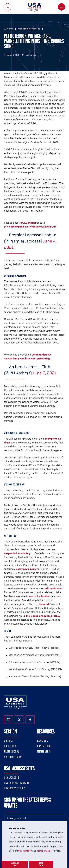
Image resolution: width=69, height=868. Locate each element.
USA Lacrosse (12, 778)
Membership (44, 752)
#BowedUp (11, 358)
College (9, 741)
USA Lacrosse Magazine (17, 783)
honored (44, 604)
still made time (54, 588)
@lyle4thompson (14, 226)
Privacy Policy (24, 851)
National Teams (13, 757)
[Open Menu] (61, 7)
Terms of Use (43, 851)
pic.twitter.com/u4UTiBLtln (40, 226)
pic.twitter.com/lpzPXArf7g (34, 358)
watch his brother (39, 596)
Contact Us (44, 746)
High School (11, 746)
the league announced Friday (43, 616)
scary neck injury (26, 569)
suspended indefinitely (17, 553)
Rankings (43, 741)
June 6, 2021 (45, 373)
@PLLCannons (27, 223)
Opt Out (41, 864)
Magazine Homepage (29, 29)
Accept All (15, 864)
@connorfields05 (42, 354)
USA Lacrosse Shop (14, 789)
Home (10, 29)
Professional (12, 752)
